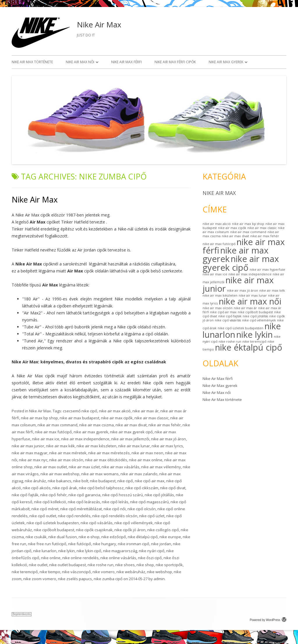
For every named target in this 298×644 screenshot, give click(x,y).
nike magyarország (120, 551)
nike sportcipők (169, 565)
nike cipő (125, 481)
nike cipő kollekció (50, 502)
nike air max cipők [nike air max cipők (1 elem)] (232, 228)
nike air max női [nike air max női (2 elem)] (250, 301)
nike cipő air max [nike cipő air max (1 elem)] (223, 312)
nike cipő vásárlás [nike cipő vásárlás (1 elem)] (228, 320)
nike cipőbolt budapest (54, 530)
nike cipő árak (65, 488)
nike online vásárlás (118, 558)
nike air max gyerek (91, 432)
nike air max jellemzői (130, 439)
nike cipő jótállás (159, 495)
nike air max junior (28, 446)
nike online (51, 558)
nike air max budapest (79, 418)
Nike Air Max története (32, 62)
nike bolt (81, 481)
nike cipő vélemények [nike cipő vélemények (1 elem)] (259, 320)
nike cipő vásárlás (97, 523)
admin (159, 579)
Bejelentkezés (22, 614)
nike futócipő (80, 544)
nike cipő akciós (37, 488)
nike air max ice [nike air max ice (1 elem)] (215, 274)
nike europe (170, 537)
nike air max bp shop (39, 418)
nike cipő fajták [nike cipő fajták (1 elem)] (230, 316)
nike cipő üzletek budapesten (53, 523)
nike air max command (57, 425)
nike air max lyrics (167, 446)
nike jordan (161, 544)
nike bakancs (60, 481)
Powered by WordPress (268, 620)
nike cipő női (115, 509)
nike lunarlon (45, 551)
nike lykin (66, 551)
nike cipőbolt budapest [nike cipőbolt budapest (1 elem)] (255, 312)
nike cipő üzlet (152, 516)
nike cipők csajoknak (94, 530)
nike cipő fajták (25, 495)
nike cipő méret (45, 509)
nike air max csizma (96, 425)
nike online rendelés (80, 558)
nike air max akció (115, 411)
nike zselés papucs (75, 579)
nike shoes (125, 565)
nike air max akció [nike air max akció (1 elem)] (217, 224)
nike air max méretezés (109, 453)
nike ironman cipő (134, 544)
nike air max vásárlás (120, 467)
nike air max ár (146, 411)
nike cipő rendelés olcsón (115, 516)
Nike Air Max (99, 24)
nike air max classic (151, 418)
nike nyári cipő (152, 551)
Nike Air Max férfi (126, 62)
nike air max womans (100, 474)
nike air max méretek (68, 453)
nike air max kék (60, 446)
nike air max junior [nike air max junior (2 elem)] (238, 284)
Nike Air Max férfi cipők (175, 62)
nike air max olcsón (66, 460)
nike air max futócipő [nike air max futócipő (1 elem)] (219, 244)
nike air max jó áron (168, 439)
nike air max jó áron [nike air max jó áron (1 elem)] (243, 291)
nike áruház (35, 481)
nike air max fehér (165, 425)
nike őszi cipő (150, 558)
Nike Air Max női (80, 62)
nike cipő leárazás (84, 502)
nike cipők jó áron (130, 530)
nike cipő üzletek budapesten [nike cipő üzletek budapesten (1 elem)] (241, 328)
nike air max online (146, 460)
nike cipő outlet (43, 516)
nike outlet (38, 565)
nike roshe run (101, 565)
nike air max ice (46, 439)
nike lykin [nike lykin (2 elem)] (254, 335)
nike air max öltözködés (106, 460)
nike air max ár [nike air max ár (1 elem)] (245, 308)
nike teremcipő (25, 572)
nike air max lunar (134, 446)
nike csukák (36, 537)
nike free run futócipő (47, 544)
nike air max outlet (51, 467)
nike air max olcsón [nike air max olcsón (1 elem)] (218, 308)
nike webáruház (131, 572)
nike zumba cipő (108, 579)
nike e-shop (89, 537)
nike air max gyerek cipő (131, 432)
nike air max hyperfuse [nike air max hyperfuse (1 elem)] (267, 270)
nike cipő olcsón (142, 509)
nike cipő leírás (115, 502)
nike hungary (104, 544)
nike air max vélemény (161, 467)
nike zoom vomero (40, 579)
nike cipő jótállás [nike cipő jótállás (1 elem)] (255, 316)
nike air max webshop (60, 474)
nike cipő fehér (53, 495)
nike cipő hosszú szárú (123, 495)
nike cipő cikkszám (142, 488)
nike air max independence (85, 439)
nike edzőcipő (114, 537)
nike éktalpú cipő (143, 537)
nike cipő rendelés (74, 516)
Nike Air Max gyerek (226, 62)
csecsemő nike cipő (80, 411)
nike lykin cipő (89, 551)
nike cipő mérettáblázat (81, 509)
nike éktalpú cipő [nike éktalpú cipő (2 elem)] (249, 347)
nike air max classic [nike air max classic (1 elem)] (262, 228)
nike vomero (104, 572)
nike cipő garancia (84, 495)
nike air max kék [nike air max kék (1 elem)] (272, 291)
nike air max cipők (117, 418)
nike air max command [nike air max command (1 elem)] (248, 232)
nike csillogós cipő (163, 530)
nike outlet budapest (68, 565)
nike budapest (103, 481)
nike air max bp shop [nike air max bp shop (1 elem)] (248, 224)
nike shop (145, 565)
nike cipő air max (150, 481)
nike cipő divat (173, 488)
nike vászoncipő (76, 572)
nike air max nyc (33, 460)
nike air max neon (147, 453)
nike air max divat (131, 425)
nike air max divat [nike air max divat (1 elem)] (235, 236)
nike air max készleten (96, 446)
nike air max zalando (139, 474)
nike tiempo (50, 572)
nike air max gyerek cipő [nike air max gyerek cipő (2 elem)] (241, 263)
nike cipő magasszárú (149, 502)
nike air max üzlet (84, 467)
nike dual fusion (63, 537)
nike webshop (159, 572)
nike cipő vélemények (134, 523)
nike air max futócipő (53, 432)
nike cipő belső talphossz (101, 488)
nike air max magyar (30, 453)
